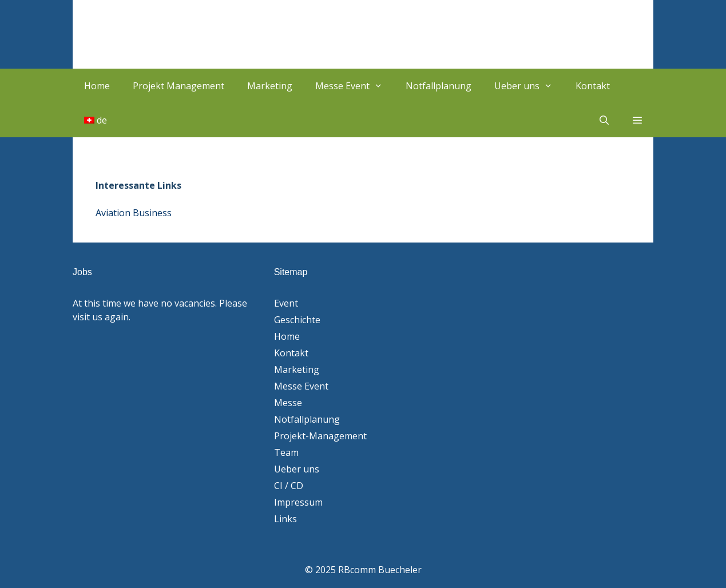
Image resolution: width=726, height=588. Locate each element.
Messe (288, 403)
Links (285, 519)
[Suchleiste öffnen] (604, 120)
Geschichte (297, 320)
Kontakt (593, 86)
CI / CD (289, 486)
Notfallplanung (439, 86)
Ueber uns (529, 86)
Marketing (270, 86)
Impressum (298, 502)
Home (97, 86)
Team (286, 452)
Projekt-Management (320, 436)
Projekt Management (178, 86)
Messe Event (355, 86)
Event (286, 303)
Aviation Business (134, 213)
